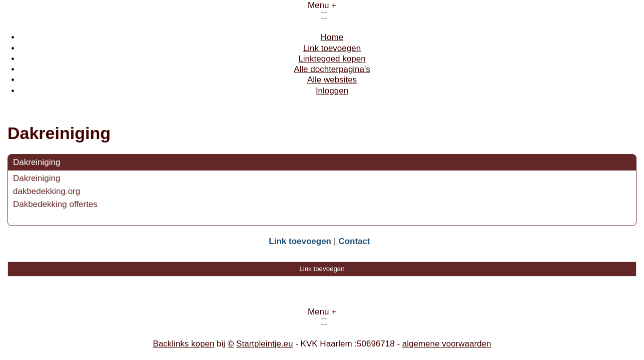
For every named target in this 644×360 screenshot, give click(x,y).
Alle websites (332, 80)
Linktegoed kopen (332, 59)
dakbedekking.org (47, 191)
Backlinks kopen (184, 344)
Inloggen (332, 91)
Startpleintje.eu (264, 344)
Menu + (322, 5)
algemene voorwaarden (447, 344)
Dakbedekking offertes (55, 204)
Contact (354, 241)
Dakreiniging (37, 162)
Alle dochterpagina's (332, 69)
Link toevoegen (332, 48)
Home (332, 37)
